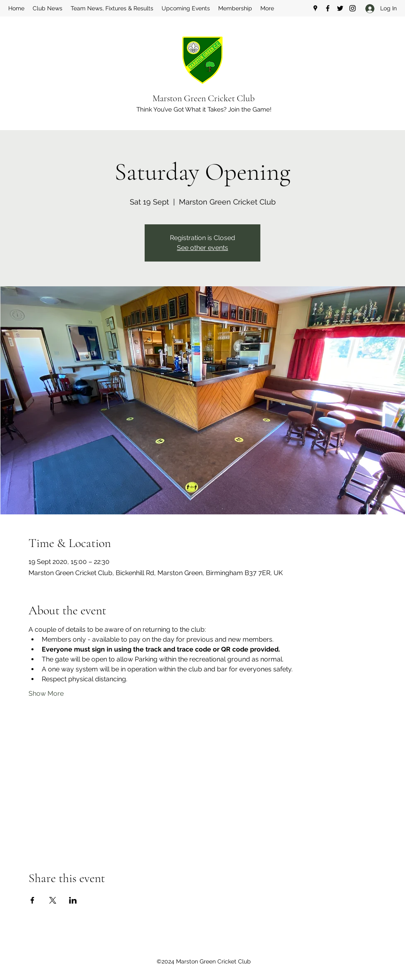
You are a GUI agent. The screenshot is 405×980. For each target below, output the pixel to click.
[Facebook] (328, 8)
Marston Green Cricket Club (204, 98)
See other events (202, 248)
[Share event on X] (53, 900)
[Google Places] (315, 8)
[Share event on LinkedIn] (73, 900)
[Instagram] (353, 8)
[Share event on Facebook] (32, 900)
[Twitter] (340, 8)
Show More (46, 693)
